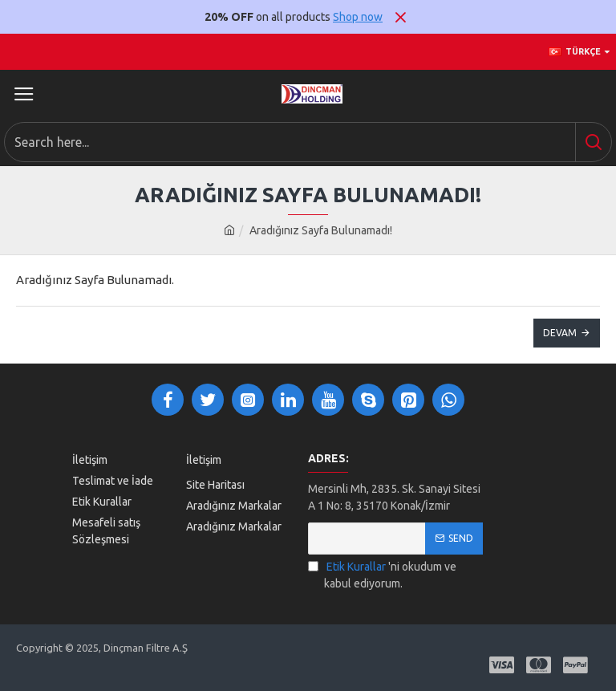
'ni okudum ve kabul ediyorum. (382, 574)
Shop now (358, 17)
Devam (560, 333)
